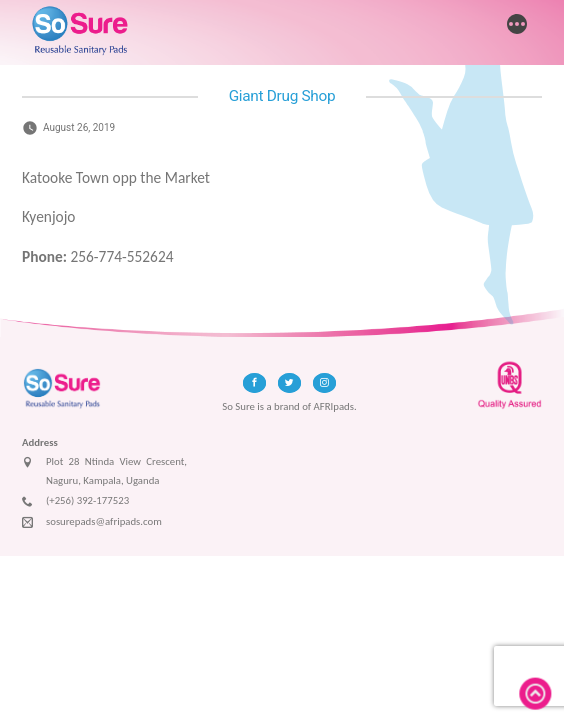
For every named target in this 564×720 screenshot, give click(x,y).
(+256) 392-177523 (75, 502)
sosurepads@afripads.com (92, 523)
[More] (517, 26)
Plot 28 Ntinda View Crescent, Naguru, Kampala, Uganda (104, 471)
